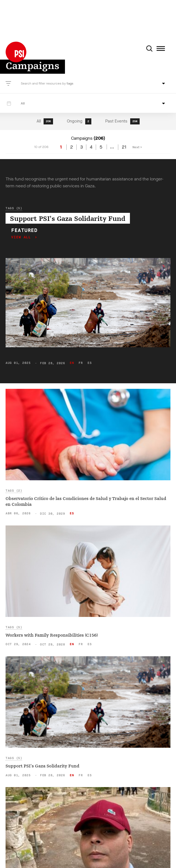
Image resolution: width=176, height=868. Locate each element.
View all (22, 237)
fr (81, 363)
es (90, 363)
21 (124, 147)
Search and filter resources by (44, 83)
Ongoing (79, 121)
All (45, 121)
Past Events (122, 121)
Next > (137, 147)
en (72, 363)
